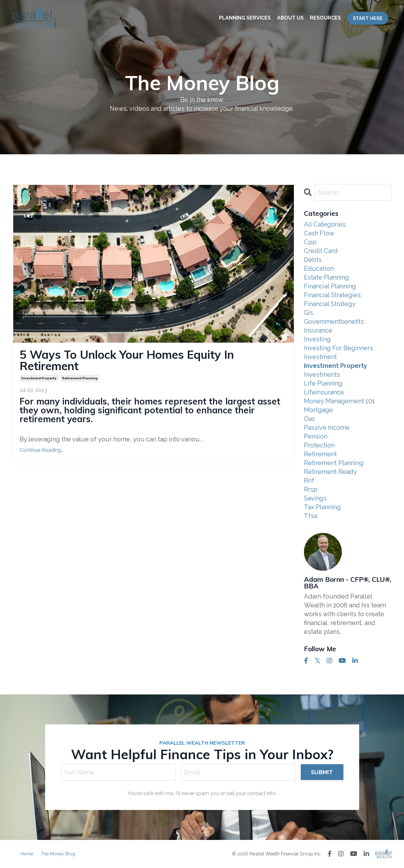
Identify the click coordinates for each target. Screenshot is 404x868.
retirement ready (330, 472)
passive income (327, 428)
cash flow (319, 233)
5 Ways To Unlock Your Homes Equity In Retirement (127, 360)
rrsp (311, 489)
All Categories (325, 224)
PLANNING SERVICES (245, 18)
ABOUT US (290, 18)
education (319, 269)
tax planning (322, 507)
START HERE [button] (368, 18)
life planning (323, 383)
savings (315, 498)
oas (309, 419)
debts (313, 260)
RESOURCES (325, 18)
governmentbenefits (334, 322)
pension (316, 436)
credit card (321, 251)
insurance (318, 330)
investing (317, 339)
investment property (39, 378)
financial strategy (330, 304)
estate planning (327, 277)
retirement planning (80, 378)
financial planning (330, 286)
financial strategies (332, 295)
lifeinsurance (324, 392)
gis (309, 313)
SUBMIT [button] (322, 772)
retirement (320, 454)
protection (319, 445)
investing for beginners (339, 348)
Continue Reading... (42, 450)
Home (27, 854)
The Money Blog (58, 854)
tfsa (311, 516)
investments (322, 375)
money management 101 (339, 401)
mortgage (318, 410)
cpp (310, 242)
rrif (309, 481)
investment (320, 357)
